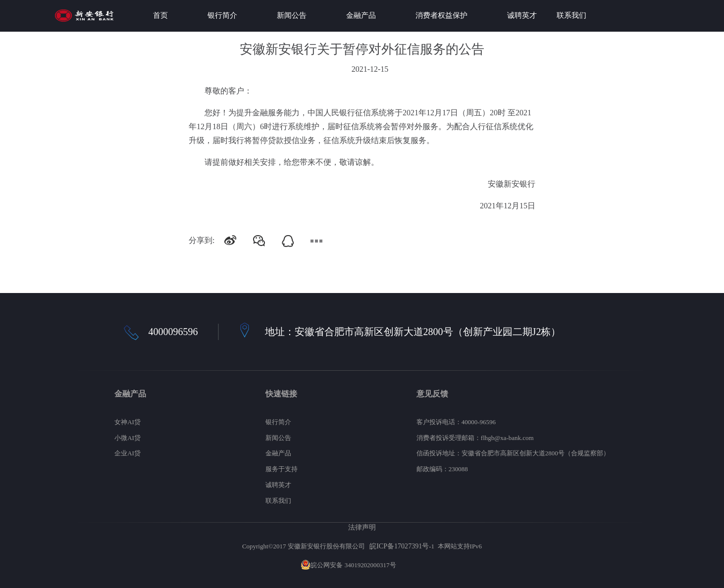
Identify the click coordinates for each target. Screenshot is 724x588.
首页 (160, 15)
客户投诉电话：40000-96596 (456, 422)
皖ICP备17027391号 (399, 546)
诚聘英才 (522, 15)
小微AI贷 (128, 438)
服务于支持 (282, 469)
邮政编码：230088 (442, 469)
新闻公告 (292, 15)
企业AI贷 (128, 453)
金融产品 (361, 15)
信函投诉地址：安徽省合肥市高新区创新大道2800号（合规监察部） (513, 453)
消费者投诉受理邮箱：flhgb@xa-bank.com (475, 438)
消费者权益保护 (441, 15)
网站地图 (411, 565)
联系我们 (571, 15)
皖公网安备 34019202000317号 (348, 565)
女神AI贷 (128, 422)
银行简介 (222, 15)
